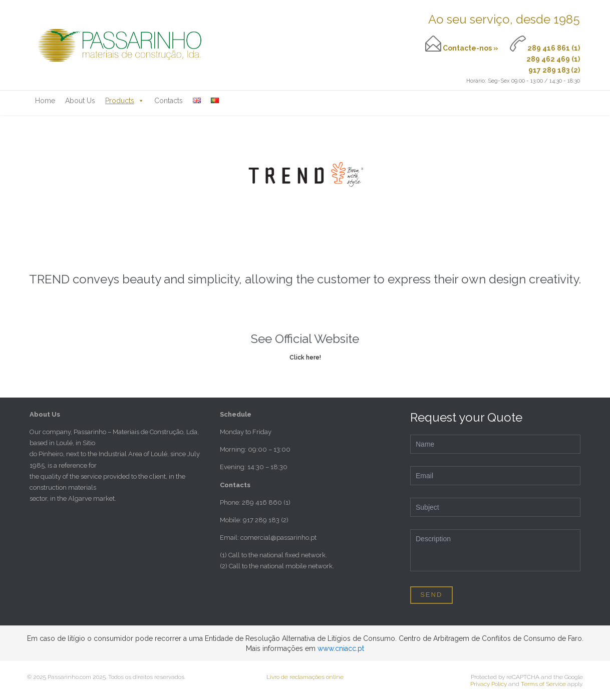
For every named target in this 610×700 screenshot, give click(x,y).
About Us (80, 101)
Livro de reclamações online (305, 677)
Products (125, 101)
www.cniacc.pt (341, 648)
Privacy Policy (489, 684)
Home (45, 101)
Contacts (169, 101)
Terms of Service (543, 684)
